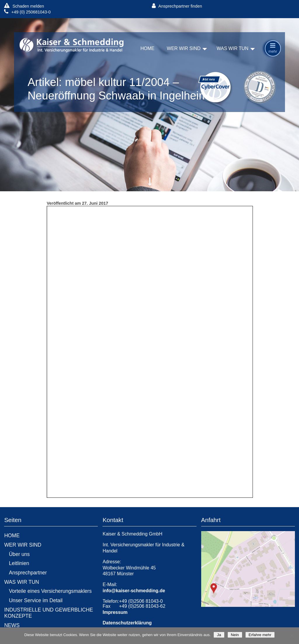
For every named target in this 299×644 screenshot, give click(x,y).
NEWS (12, 625)
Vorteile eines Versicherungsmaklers (50, 591)
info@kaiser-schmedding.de (134, 591)
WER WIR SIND (184, 49)
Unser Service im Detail (36, 600)
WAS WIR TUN (232, 49)
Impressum (115, 612)
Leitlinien (19, 563)
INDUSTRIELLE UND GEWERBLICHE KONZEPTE (48, 613)
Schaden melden (24, 6)
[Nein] (292, 636)
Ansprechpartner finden (177, 6)
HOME (147, 49)
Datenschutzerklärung (127, 623)
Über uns (19, 554)
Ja (219, 635)
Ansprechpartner (28, 573)
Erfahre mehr (260, 635)
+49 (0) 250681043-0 (27, 12)
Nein (235, 635)
